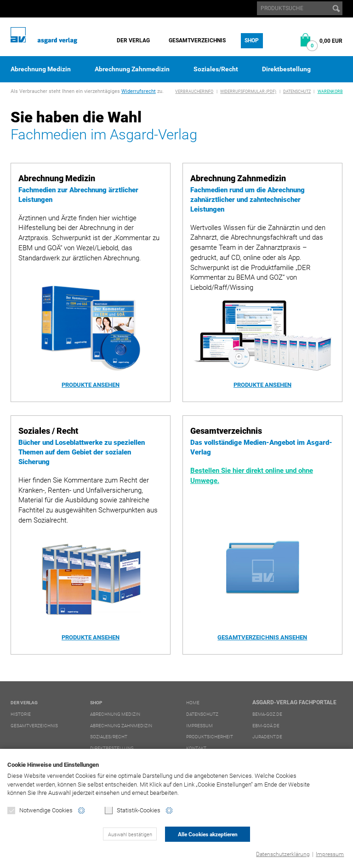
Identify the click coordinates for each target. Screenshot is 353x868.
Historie (21, 714)
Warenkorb (330, 92)
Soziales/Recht (216, 69)
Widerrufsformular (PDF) (248, 92)
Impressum (330, 854)
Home (193, 703)
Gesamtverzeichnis (197, 40)
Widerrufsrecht (139, 91)
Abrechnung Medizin (41, 69)
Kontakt (196, 748)
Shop (252, 40)
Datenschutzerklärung (283, 854)
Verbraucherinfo (194, 92)
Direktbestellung (286, 69)
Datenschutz (297, 92)
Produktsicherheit (210, 737)
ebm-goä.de (266, 726)
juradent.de (267, 737)
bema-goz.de (267, 714)
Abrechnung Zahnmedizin (132, 69)
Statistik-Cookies (133, 811)
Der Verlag (133, 40)
